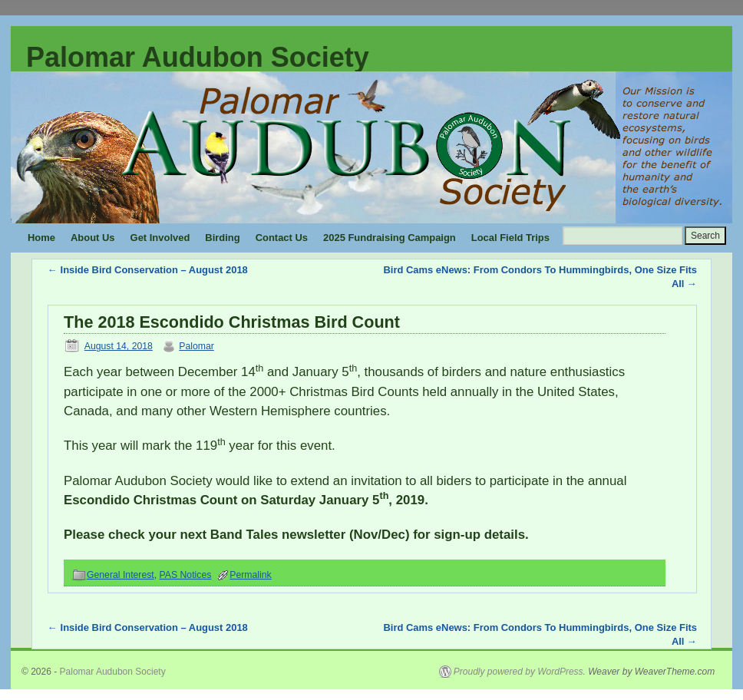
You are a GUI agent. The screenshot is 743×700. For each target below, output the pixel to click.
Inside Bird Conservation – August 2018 (148, 270)
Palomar (196, 346)
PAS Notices (186, 575)
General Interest (121, 575)
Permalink (250, 575)
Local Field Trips (510, 238)
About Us (93, 238)
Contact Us (282, 238)
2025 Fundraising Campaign (390, 238)
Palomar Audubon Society (198, 57)
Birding (222, 238)
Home (41, 238)
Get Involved (160, 238)
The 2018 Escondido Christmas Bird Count (232, 322)
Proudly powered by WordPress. (520, 672)
